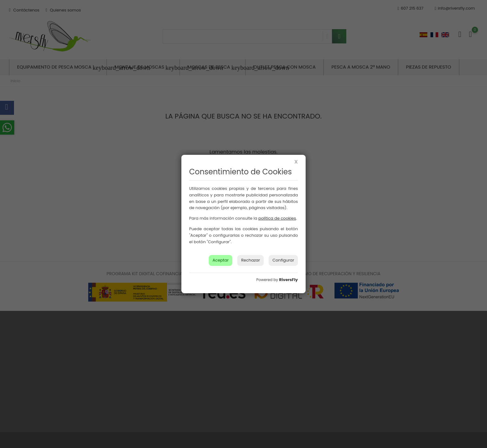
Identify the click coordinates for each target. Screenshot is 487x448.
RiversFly (289, 280)
